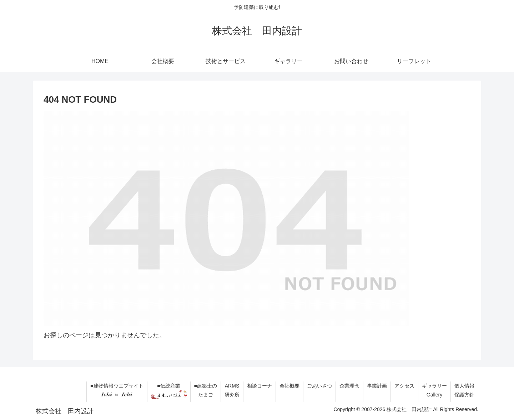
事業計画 (377, 386)
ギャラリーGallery (434, 390)
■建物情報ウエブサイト (117, 391)
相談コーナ (259, 386)
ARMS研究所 (232, 390)
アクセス (404, 386)
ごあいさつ (319, 386)
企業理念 (349, 386)
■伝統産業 (169, 391)
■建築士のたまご (206, 390)
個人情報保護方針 (464, 390)
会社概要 (289, 386)
